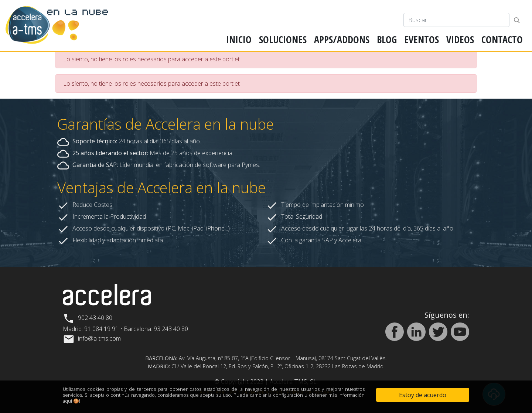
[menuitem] (239, 40)
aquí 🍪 (71, 401)
